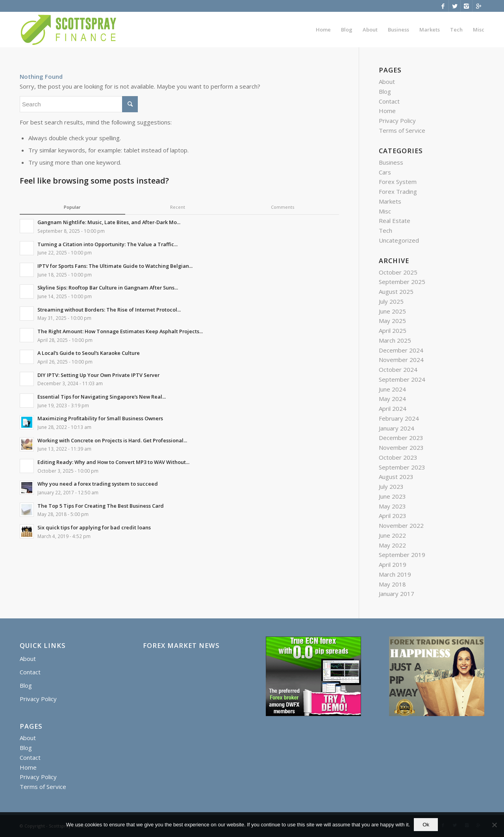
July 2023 (391, 486)
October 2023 (398, 457)
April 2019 (393, 564)
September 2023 (402, 467)
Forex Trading (398, 191)
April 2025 (393, 330)
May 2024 (392, 399)
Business (391, 162)
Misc (385, 211)
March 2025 (395, 340)
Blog (385, 91)
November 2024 (401, 360)
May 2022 (392, 545)
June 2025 (392, 311)
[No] (494, 825)
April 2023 (393, 516)
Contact (389, 101)
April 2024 (393, 408)
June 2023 (392, 496)
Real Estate (395, 221)
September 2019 (402, 555)
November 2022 (401, 525)
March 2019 (395, 574)
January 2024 (397, 428)
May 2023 (392, 506)
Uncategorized (399, 240)
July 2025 (391, 301)
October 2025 (398, 272)
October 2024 (398, 369)
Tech (385, 230)
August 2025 (396, 291)
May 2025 (392, 321)
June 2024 (392, 389)
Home (387, 111)
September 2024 (402, 379)
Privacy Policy (397, 121)
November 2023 (401, 447)
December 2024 (401, 350)
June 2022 (392, 535)
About (387, 82)
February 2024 (399, 418)
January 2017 (397, 594)
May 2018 (392, 584)
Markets (390, 201)
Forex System (398, 182)
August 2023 (396, 477)
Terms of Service (402, 130)
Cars (385, 172)
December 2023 (401, 438)
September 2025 (402, 282)
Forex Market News (181, 646)
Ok (426, 825)
